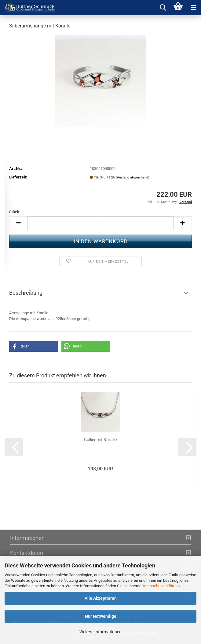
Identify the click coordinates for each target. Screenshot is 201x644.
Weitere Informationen (100, 632)
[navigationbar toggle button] (193, 8)
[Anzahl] (100, 223)
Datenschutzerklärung (161, 586)
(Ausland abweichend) (133, 177)
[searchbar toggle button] (163, 8)
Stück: (15, 212)
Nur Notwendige (101, 616)
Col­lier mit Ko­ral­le (100, 440)
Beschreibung (26, 293)
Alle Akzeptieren (101, 598)
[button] (18, 223)
